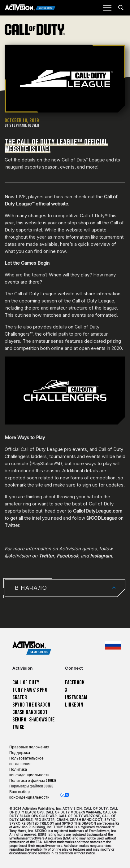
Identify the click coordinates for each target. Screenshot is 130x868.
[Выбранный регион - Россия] (113, 645)
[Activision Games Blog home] (32, 648)
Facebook (75, 683)
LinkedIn (74, 705)
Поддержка (20, 753)
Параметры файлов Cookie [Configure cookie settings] (31, 786)
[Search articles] (121, 8)
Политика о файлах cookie (33, 781)
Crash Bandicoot (30, 712)
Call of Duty (26, 683)
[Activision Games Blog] (30, 8)
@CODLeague (102, 518)
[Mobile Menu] (107, 8)
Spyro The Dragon (31, 705)
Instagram (76, 697)
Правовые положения (29, 747)
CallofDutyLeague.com (98, 511)
